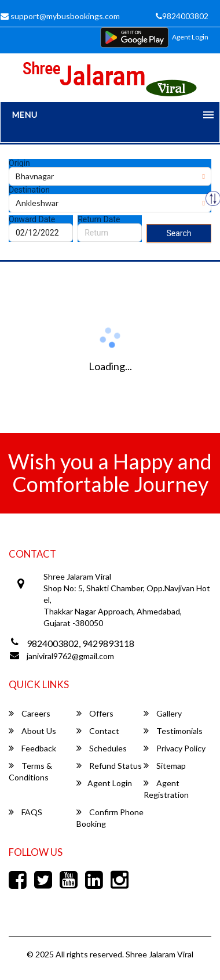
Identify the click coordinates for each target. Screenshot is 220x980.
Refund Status (109, 766)
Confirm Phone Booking (110, 818)
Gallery (163, 713)
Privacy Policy (175, 748)
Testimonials (173, 731)
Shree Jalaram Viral (159, 954)
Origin (19, 163)
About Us (32, 731)
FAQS (25, 812)
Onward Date (32, 219)
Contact (98, 731)
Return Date (99, 219)
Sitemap (165, 766)
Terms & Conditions (30, 771)
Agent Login (190, 37)
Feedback (32, 748)
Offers (95, 713)
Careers (30, 713)
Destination (29, 190)
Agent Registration (166, 789)
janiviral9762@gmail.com (70, 656)
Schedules (102, 748)
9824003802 (182, 16)
